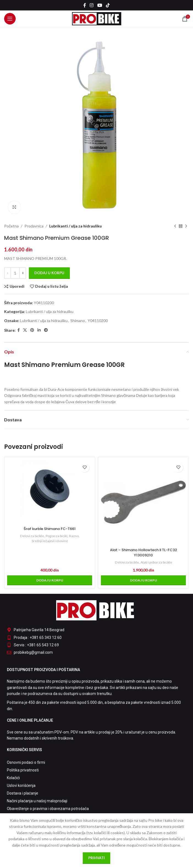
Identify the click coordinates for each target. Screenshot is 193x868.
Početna (11, 226)
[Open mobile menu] (10, 19)
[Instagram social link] (92, 5)
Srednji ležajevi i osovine (50, 541)
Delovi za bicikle (31, 536)
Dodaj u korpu (49, 273)
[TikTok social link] (108, 5)
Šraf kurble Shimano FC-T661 (50, 529)
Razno (76, 536)
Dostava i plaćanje (23, 793)
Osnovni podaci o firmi (26, 762)
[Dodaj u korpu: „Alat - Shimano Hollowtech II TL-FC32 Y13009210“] (143, 580)
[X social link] (25, 330)
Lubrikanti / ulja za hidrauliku (75, 226)
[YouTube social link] (100, 5)
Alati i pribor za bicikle (157, 562)
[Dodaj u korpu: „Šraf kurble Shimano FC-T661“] (50, 580)
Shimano (78, 321)
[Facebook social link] (85, 5)
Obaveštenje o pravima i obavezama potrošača (48, 809)
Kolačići (13, 778)
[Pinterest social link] (32, 330)
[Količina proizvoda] (15, 273)
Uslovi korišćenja (21, 785)
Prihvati (96, 858)
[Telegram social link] (46, 330)
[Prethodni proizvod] (175, 226)
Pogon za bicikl (57, 536)
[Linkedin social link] (39, 330)
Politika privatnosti (23, 770)
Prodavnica (34, 226)
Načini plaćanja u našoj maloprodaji (37, 801)
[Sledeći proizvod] (186, 226)
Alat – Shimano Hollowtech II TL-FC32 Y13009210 (144, 553)
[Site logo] (97, 18)
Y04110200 (98, 321)
